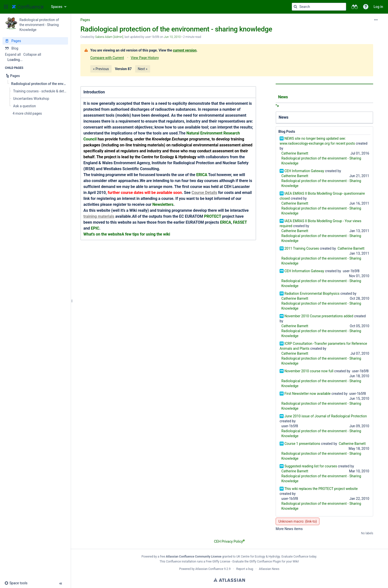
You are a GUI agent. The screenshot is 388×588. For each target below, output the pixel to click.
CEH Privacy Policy (229, 541)
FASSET (240, 222)
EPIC (95, 228)
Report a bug (245, 569)
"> (324, 100)
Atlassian (229, 580)
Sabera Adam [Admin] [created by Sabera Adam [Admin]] (109, 37)
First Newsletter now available (307, 394)
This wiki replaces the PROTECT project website (321, 489)
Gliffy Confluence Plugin (265, 561)
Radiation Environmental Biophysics (312, 294)
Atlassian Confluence (209, 569)
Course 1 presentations (302, 444)
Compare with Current (107, 58)
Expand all (13, 54)
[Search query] (319, 7)
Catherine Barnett (295, 153)
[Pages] (35, 41)
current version (185, 50)
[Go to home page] (28, 7)
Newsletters (163, 204)
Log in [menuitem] (378, 7)
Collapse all (32, 54)
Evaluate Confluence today (299, 557)
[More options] (376, 20)
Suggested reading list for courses (311, 466)
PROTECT (213, 216)
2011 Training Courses (302, 248)
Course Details (204, 193)
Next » (143, 69)
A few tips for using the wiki (146, 234)
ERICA (202, 175)
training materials (99, 216)
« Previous (101, 69)
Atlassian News (269, 569)
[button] (6, 7)
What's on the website (102, 234)
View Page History (145, 58)
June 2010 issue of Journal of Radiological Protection (326, 416)
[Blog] (35, 48)
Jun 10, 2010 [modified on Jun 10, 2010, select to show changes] (172, 37)
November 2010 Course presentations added (319, 316)
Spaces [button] (57, 7)
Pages (85, 20)
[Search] (295, 7)
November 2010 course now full (309, 371)
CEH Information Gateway (304, 171)
